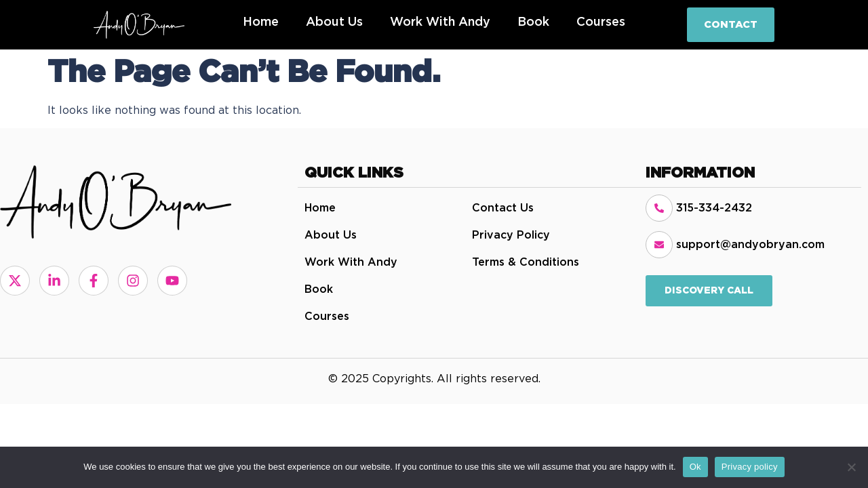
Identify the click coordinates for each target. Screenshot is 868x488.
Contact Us (503, 208)
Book (533, 22)
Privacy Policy (511, 235)
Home (261, 22)
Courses (601, 22)
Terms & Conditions (526, 262)
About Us (334, 22)
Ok (695, 467)
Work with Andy (440, 22)
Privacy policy (750, 467)
